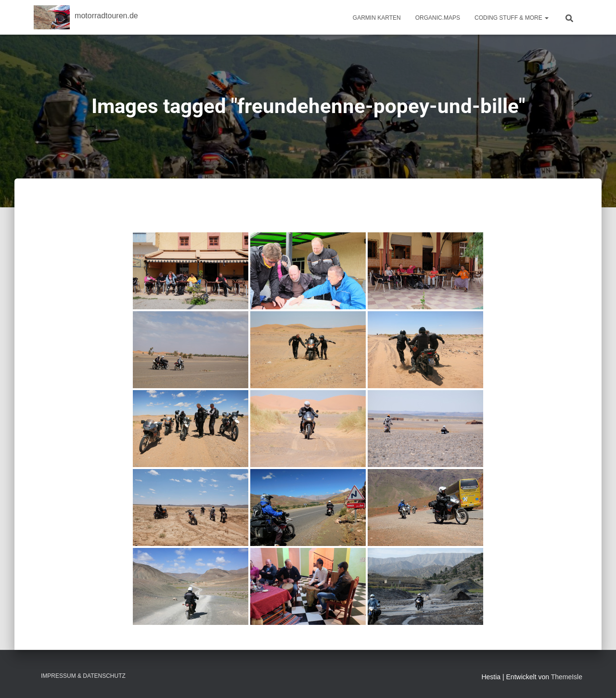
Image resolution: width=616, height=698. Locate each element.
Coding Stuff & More (512, 18)
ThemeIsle (567, 677)
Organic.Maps (438, 18)
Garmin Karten (377, 18)
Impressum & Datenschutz (83, 676)
